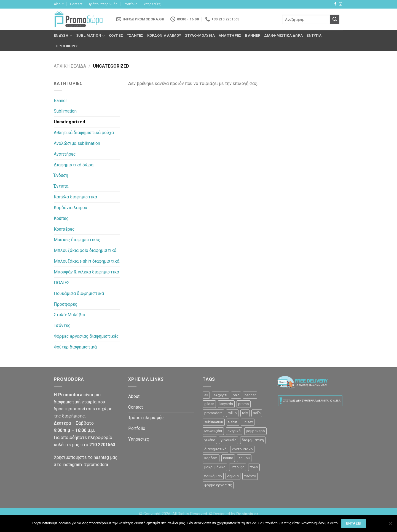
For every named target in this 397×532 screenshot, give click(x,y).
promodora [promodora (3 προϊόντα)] (213, 413)
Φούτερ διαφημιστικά (75, 347)
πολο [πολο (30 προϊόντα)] (254, 467)
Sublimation (90, 36)
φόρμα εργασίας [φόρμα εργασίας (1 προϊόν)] (218, 485)
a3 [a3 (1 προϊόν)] (206, 395)
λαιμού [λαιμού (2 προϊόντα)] (244, 458)
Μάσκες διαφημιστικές (77, 240)
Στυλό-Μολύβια (200, 35)
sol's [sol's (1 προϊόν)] (257, 413)
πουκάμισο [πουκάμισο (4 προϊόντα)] (213, 476)
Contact (76, 4)
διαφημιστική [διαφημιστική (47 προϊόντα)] (253, 440)
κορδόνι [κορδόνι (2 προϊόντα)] (211, 458)
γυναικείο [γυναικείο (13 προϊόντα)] (229, 440)
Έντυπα (314, 35)
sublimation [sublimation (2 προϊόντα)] (214, 422)
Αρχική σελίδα (70, 66)
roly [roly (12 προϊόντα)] (245, 413)
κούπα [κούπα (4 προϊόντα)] (228, 458)
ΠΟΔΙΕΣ (62, 283)
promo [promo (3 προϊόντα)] (244, 404)
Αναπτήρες (230, 35)
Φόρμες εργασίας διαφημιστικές (86, 336)
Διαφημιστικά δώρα (283, 35)
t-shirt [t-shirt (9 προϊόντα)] (233, 422)
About (59, 4)
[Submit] (335, 19)
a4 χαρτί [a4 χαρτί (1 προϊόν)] (220, 395)
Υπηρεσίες (152, 4)
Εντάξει (353, 523)
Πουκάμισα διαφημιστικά (79, 293)
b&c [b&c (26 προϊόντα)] (236, 395)
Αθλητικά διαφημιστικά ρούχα (84, 133)
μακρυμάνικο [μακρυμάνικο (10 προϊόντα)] (215, 467)
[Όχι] (390, 525)
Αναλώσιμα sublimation (77, 143)
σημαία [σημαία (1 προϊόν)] (233, 476)
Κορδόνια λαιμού (164, 35)
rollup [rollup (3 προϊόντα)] (232, 413)
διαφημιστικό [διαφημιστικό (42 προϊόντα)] (215, 449)
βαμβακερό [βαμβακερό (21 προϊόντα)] (255, 431)
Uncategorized (69, 122)
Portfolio (131, 4)
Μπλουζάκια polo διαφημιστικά (85, 250)
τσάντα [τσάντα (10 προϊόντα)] (250, 476)
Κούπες (116, 35)
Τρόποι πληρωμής (103, 4)
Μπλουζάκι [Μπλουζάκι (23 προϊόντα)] (213, 431)
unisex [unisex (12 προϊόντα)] (248, 422)
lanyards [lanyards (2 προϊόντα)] (226, 404)
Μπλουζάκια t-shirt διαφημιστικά (87, 261)
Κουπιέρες (64, 229)
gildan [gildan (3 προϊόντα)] (209, 404)
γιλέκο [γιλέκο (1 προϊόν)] (210, 440)
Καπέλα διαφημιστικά (75, 197)
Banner (253, 35)
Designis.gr (247, 514)
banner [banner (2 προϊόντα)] (250, 395)
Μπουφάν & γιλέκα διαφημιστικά (86, 272)
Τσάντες (135, 35)
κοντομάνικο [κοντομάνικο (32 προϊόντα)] (242, 449)
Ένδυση (63, 36)
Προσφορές (67, 46)
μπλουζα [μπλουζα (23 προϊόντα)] (238, 467)
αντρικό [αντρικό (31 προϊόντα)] (234, 431)
